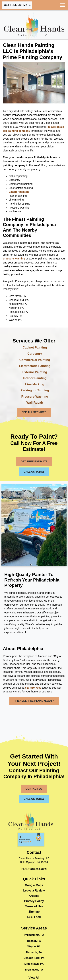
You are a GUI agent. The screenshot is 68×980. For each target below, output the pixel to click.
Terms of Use (34, 906)
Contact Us (34, 789)
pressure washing (14, 259)
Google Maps (34, 885)
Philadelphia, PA (34, 935)
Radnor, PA (34, 941)
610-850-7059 (33, 688)
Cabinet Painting (35, 347)
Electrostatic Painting (35, 366)
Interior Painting (35, 378)
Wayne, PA (34, 946)
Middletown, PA (34, 964)
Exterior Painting (35, 372)
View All (34, 978)
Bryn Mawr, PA (34, 970)
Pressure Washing (35, 397)
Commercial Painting (35, 360)
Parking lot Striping (35, 390)
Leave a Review (34, 891)
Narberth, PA (34, 952)
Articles (34, 896)
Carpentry (35, 354)
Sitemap (34, 912)
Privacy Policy (34, 901)
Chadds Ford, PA (34, 958)
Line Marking (35, 384)
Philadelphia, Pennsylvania (34, 701)
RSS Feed (34, 917)
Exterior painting (19, 192)
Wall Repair (35, 403)
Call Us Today (34, 472)
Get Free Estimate (17, 5)
